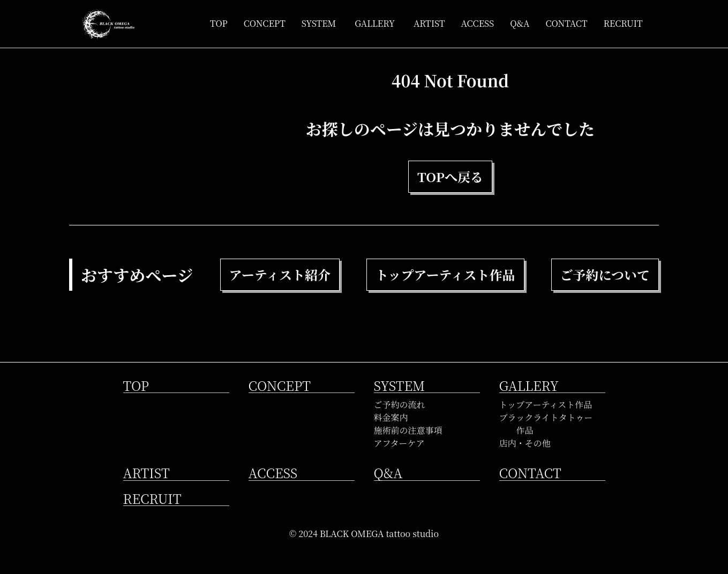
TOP (219, 23)
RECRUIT (623, 23)
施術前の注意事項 (408, 430)
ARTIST (429, 23)
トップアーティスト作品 (546, 405)
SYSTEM (319, 23)
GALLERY (375, 23)
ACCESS (478, 23)
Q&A (520, 23)
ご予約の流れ (400, 405)
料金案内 (391, 417)
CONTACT (566, 23)
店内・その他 (525, 443)
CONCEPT (265, 23)
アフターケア (399, 443)
